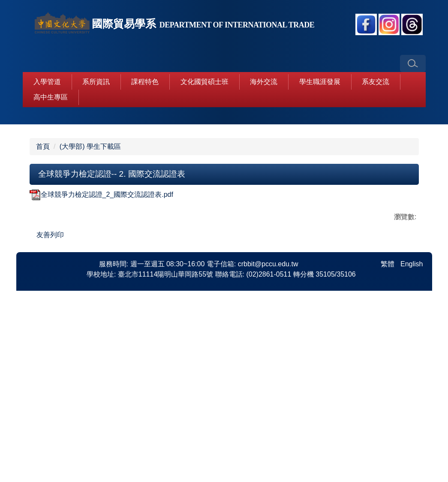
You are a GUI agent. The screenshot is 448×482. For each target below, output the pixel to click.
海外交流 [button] (264, 82)
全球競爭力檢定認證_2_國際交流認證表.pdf (101, 339)
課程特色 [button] (145, 82)
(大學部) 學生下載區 (90, 291)
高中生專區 (51, 97)
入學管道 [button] (47, 82)
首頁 (43, 291)
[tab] (193, 260)
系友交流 (376, 82)
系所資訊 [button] (96, 82)
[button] (413, 63)
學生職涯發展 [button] (320, 82)
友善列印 (50, 379)
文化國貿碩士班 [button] (204, 82)
